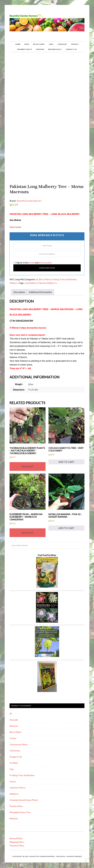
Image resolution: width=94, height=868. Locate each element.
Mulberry (14, 280)
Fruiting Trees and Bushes (64, 276)
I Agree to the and (33, 259)
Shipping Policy (17, 839)
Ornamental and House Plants (24, 797)
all (37, 276)
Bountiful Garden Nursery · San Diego (48, 853)
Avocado (14, 717)
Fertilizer (14, 760)
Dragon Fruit (16, 754)
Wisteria (14, 815)
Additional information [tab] (40, 289)
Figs (12, 766)
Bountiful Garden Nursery (47, 23)
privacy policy (45, 259)
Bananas (14, 723)
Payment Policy (17, 843)
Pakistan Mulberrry (48, 280)
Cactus (13, 735)
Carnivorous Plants (19, 741)
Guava (13, 778)
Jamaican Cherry (18, 785)
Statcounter (47, 866)
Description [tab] (19, 289)
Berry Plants (45, 276)
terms (32, 259)
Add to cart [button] (66, 459)
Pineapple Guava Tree (20, 809)
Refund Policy (16, 835)
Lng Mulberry (31, 280)
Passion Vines (16, 803)
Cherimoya (15, 747)
